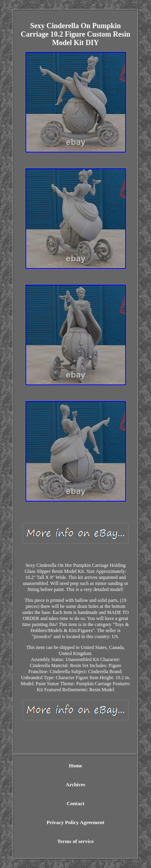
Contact (75, 803)
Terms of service (75, 841)
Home (75, 766)
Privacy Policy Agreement (75, 822)
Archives (75, 784)
